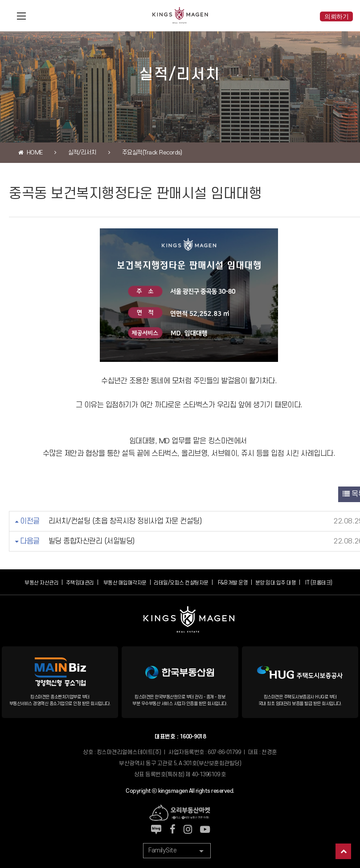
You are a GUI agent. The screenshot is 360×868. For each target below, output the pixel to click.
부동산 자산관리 (41, 583)
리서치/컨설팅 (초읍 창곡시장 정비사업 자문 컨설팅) (125, 521)
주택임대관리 (80, 583)
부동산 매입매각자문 (125, 583)
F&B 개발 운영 (233, 583)
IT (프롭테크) (319, 583)
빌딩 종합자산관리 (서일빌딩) (92, 541)
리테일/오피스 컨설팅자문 (181, 583)
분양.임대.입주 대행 (276, 583)
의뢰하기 (336, 16)
